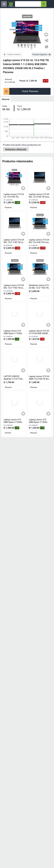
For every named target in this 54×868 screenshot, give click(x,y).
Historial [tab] (6, 99)
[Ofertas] (28, 4)
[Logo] (11, 4)
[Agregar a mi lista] (23, 188)
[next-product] (42, 55)
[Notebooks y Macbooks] (16, 149)
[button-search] (44, 4)
